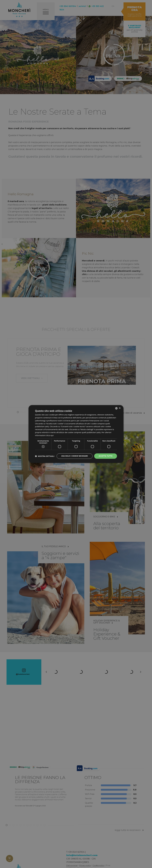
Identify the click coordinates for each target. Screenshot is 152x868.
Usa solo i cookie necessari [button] (75, 456)
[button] (45, 456)
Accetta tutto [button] (106, 456)
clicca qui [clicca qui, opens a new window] (50, 435)
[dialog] (76, 434)
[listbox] (116, 408)
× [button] (120, 408)
